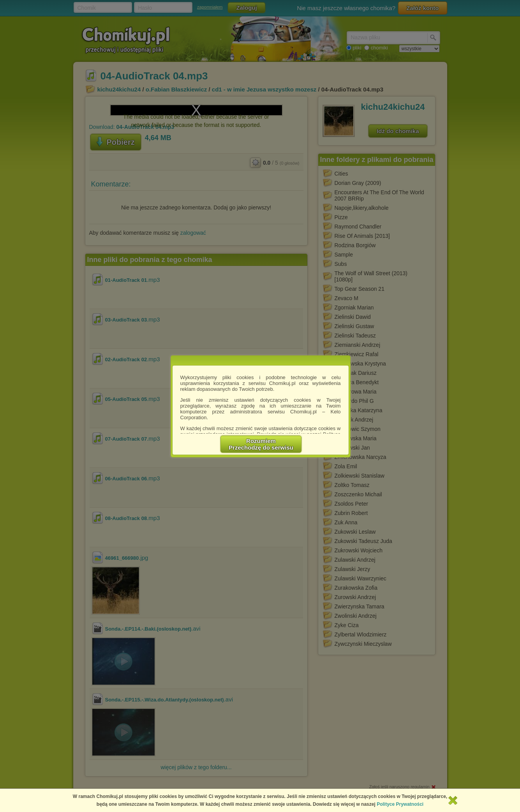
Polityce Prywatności (400, 804)
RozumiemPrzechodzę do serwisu (261, 444)
